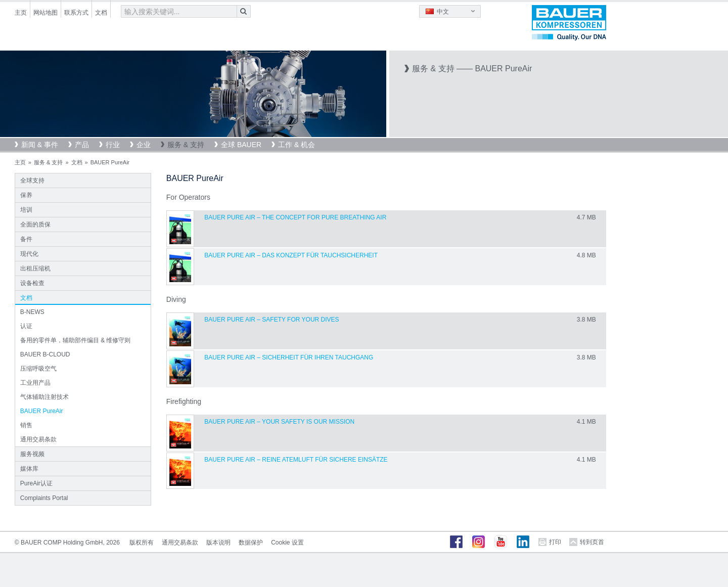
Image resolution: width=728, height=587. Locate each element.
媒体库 (29, 469)
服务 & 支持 (186, 145)
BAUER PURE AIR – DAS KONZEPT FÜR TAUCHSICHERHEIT (291, 255)
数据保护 (251, 543)
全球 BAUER (241, 145)
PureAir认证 (36, 483)
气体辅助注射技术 (44, 397)
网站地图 (45, 13)
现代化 (29, 254)
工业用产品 (35, 383)
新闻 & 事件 (40, 145)
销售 (26, 425)
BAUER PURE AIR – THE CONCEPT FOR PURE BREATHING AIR (295, 217)
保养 (26, 195)
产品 (82, 145)
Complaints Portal (44, 498)
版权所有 (142, 543)
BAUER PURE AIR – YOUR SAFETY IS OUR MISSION (279, 422)
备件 (26, 239)
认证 (26, 326)
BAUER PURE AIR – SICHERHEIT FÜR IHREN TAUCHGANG (289, 357)
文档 (101, 13)
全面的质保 (35, 224)
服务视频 (32, 454)
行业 (113, 145)
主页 (21, 13)
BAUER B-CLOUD (45, 354)
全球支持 (32, 180)
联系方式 (76, 13)
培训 (26, 210)
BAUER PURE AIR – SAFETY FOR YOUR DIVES (271, 320)
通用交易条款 (38, 439)
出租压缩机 (35, 268)
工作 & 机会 (297, 145)
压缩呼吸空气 (38, 369)
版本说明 (218, 543)
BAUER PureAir (42, 411)
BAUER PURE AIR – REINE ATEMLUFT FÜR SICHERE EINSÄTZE (296, 460)
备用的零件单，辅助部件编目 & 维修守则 (76, 340)
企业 (144, 145)
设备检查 (32, 283)
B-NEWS (32, 312)
